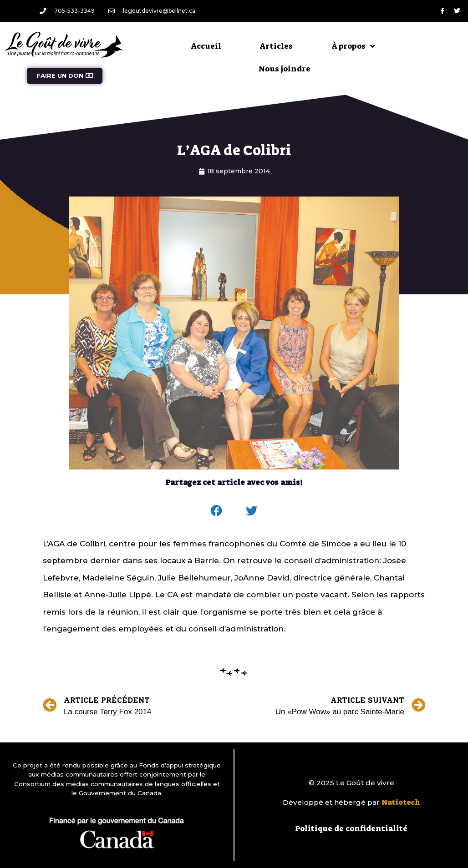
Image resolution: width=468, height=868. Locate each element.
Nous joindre (285, 69)
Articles (276, 46)
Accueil (206, 46)
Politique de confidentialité (351, 828)
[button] (217, 511)
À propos (353, 46)
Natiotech (401, 802)
